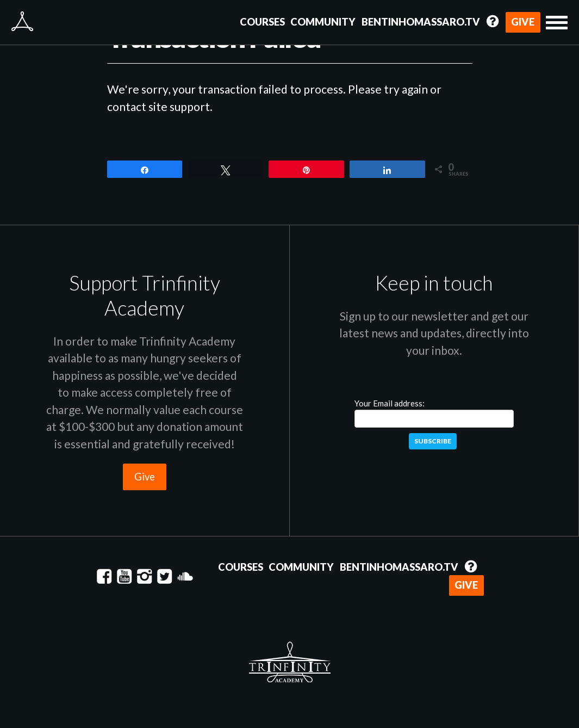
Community (323, 22)
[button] (557, 23)
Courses (262, 22)
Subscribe (433, 441)
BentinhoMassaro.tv (421, 22)
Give (523, 22)
